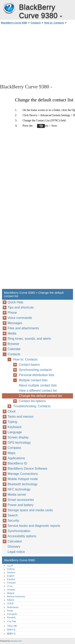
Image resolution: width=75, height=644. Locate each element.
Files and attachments (23, 328)
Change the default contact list (40, 396)
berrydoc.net (16, 641)
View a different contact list (38, 391)
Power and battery (21, 505)
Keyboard (14, 427)
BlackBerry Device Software (27, 469)
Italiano (11, 600)
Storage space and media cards (30, 510)
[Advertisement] (37, 54)
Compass (14, 448)
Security (13, 521)
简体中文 (11, 630)
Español (11, 579)
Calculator (15, 541)
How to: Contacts (54, 23)
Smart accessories (21, 500)
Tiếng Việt (12, 626)
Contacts (36, 23)
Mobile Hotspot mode (23, 479)
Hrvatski (11, 590)
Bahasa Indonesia (16, 596)
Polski (10, 611)
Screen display (18, 437)
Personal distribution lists (36, 375)
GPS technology (19, 443)
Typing (12, 422)
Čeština (11, 569)
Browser (13, 344)
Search (13, 515)
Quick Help (15, 302)
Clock (12, 411)
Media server (17, 495)
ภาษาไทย (12, 621)
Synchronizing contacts (35, 370)
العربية (10, 565)
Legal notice (16, 552)
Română (11, 617)
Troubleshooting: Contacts (32, 406)
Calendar (14, 349)
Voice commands (20, 318)
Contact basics (29, 365)
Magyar (11, 593)
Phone (12, 313)
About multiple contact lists (38, 385)
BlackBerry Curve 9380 (9, 8)
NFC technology (19, 489)
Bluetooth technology (22, 484)
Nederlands (13, 607)
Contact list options (32, 401)
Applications (16, 458)
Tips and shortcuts (21, 307)
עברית (10, 586)
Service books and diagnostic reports (34, 526)
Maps (11, 453)
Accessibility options (22, 536)
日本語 (10, 603)
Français (11, 583)
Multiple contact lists (33, 380)
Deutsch (11, 572)
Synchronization (19, 531)
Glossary (14, 547)
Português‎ (12, 614)
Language (15, 432)
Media (12, 333)
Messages (15, 323)
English (11, 576)
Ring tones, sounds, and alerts (29, 339)
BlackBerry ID (17, 463)
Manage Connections (23, 474)
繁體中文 (11, 634)
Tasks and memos (20, 417)
